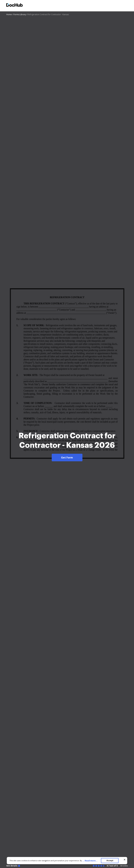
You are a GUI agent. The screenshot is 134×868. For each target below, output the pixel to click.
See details (12, 866)
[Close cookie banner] (125, 860)
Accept (110, 861)
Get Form (67, 458)
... (91, 861)
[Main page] (14, 5)
